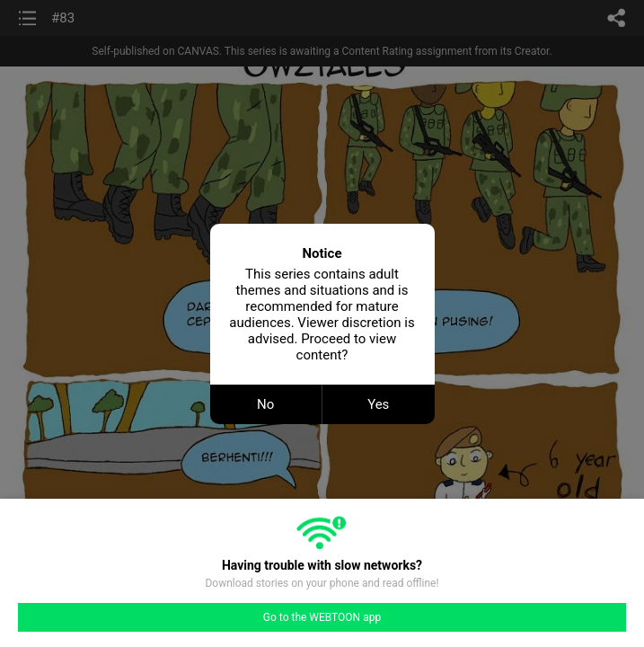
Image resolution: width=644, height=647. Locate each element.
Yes (378, 404)
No (265, 404)
